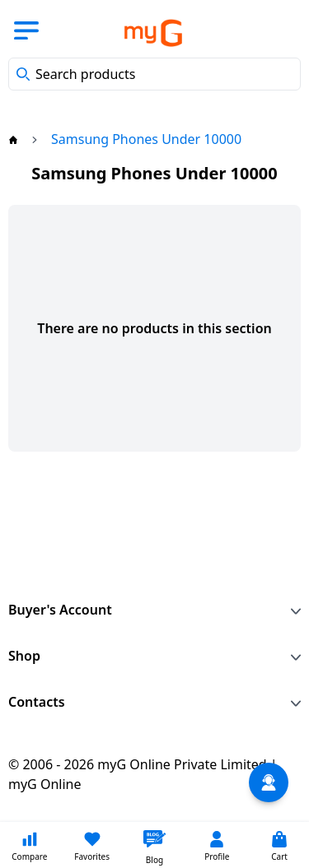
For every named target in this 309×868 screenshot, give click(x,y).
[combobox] (154, 74)
